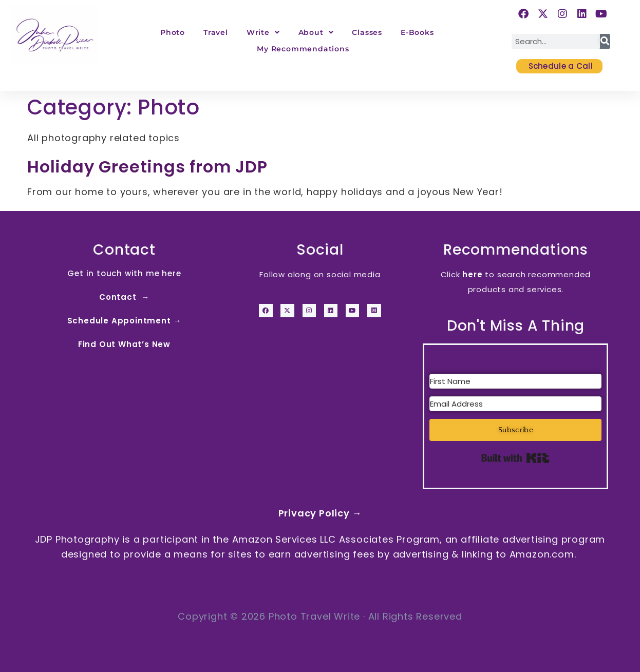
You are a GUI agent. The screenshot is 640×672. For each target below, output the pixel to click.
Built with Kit (515, 458)
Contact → (124, 297)
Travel (216, 32)
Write (263, 32)
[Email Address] (515, 404)
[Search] (605, 41)
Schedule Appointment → (125, 321)
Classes (367, 32)
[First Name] (515, 381)
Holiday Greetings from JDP (147, 167)
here (472, 274)
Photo (173, 32)
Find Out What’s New (124, 344)
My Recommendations (303, 49)
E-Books (417, 32)
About (316, 32)
